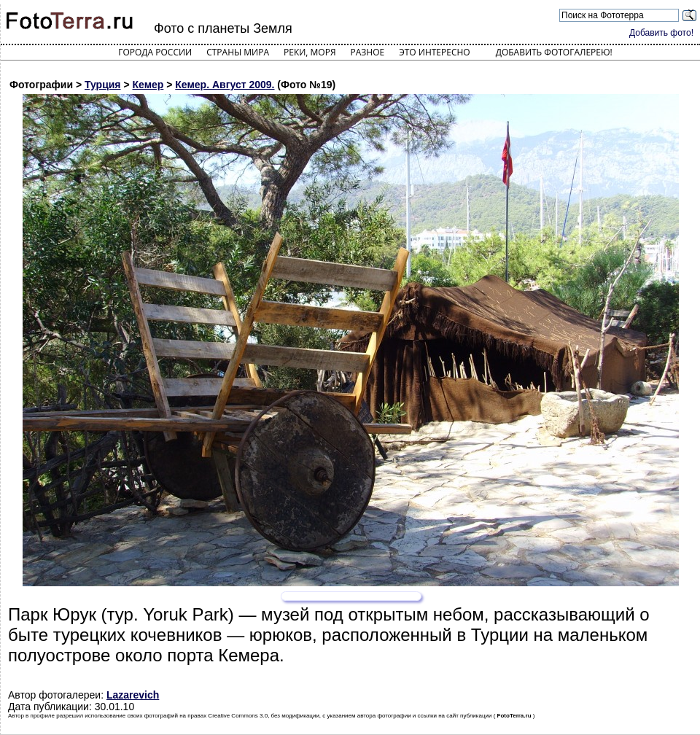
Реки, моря (310, 52)
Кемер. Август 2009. (225, 85)
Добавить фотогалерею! (554, 52)
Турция (103, 85)
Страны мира (238, 52)
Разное (368, 52)
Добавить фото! (661, 33)
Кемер (148, 85)
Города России (155, 52)
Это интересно (435, 52)
